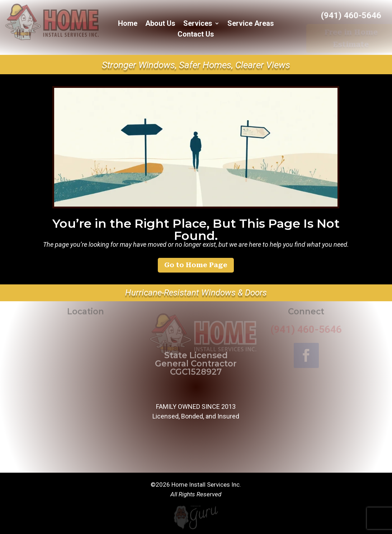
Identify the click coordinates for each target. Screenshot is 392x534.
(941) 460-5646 (351, 15)
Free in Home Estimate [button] (351, 38)
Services (198, 24)
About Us (160, 24)
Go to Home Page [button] (196, 265)
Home (128, 24)
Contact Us (196, 35)
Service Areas (251, 24)
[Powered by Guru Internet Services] (196, 529)
